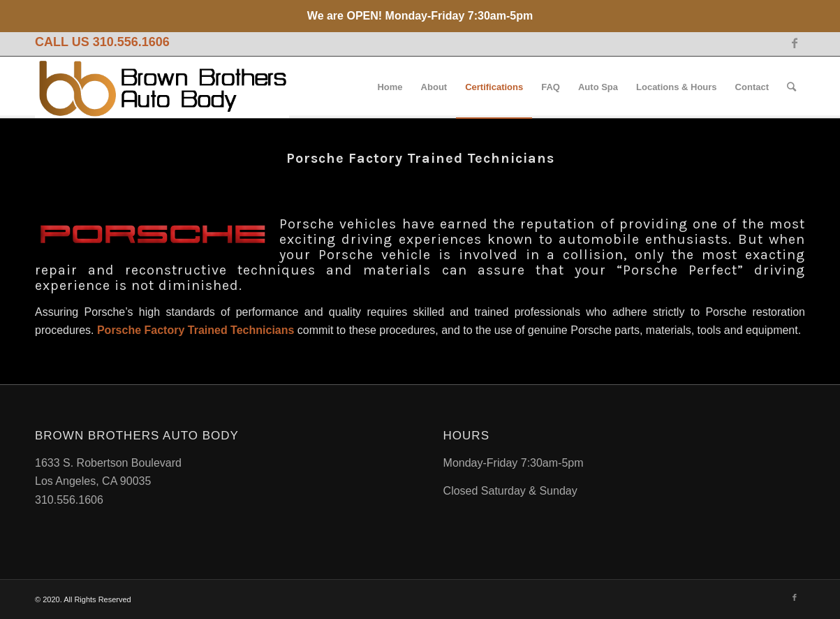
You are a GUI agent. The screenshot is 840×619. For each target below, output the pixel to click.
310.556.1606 (131, 42)
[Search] (791, 87)
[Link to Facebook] (795, 43)
